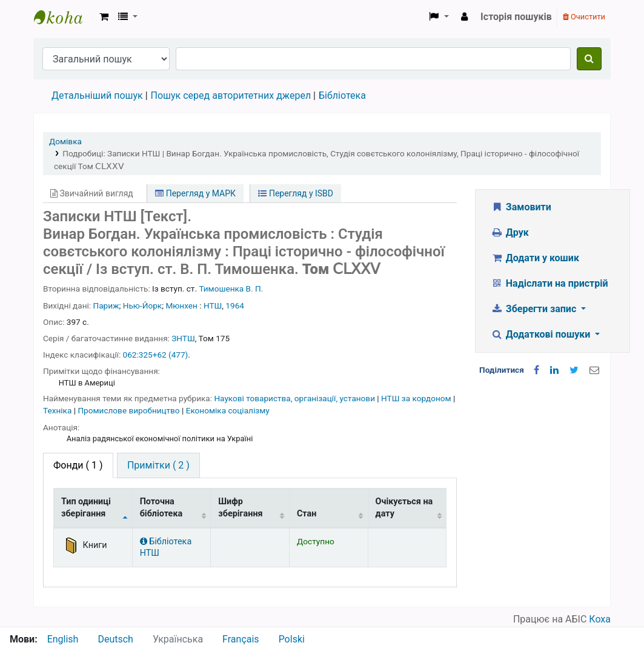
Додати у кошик (535, 258)
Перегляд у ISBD (296, 193)
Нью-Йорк (142, 305)
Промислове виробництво (130, 410)
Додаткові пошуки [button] (542, 334)
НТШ (213, 305)
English (63, 639)
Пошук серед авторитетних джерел (231, 95)
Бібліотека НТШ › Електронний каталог (64, 17)
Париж (106, 305)
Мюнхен (181, 305)
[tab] (158, 465)
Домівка (65, 141)
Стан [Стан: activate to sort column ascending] (307, 514)
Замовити (521, 207)
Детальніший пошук (97, 95)
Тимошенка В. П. (231, 289)
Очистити (584, 17)
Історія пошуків (516, 17)
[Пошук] (589, 59)
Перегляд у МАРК (195, 193)
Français (241, 639)
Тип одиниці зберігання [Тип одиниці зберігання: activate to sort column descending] (86, 507)
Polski (292, 639)
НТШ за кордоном (417, 398)
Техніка (58, 410)
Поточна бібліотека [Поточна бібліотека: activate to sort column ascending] (161, 507)
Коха (600, 619)
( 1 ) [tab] (78, 465)
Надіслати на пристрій (549, 283)
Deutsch (115, 639)
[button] (104, 17)
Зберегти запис (535, 309)
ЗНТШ (183, 338)
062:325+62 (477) (156, 355)
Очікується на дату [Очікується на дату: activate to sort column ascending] (404, 507)
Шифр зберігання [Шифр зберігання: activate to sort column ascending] (240, 507)
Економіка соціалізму (228, 410)
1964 (235, 305)
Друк (510, 232)
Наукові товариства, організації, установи (295, 398)
